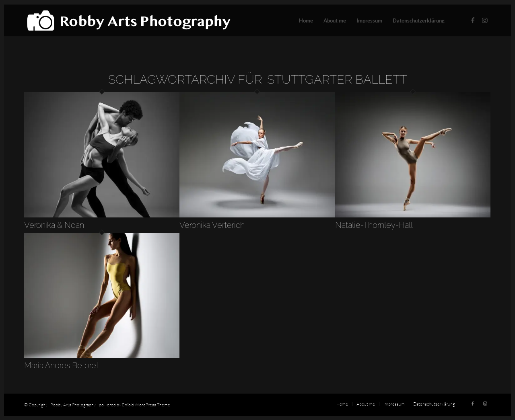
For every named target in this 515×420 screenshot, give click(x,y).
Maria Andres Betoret (61, 365)
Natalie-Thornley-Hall (374, 225)
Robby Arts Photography (73, 405)
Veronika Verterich (212, 225)
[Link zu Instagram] (485, 20)
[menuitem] (306, 20)
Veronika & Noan (54, 225)
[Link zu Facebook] (473, 20)
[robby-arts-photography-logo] (129, 20)
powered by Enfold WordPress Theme (135, 405)
